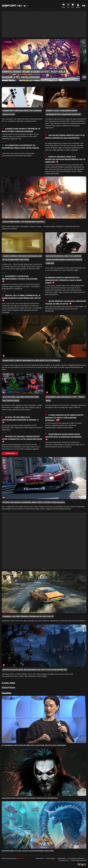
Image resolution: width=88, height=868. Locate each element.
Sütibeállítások (63, 860)
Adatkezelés (61, 858)
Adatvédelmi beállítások (76, 858)
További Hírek (10, 453)
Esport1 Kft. (21, 858)
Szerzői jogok (50, 858)
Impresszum (40, 858)
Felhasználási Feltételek (78, 860)
